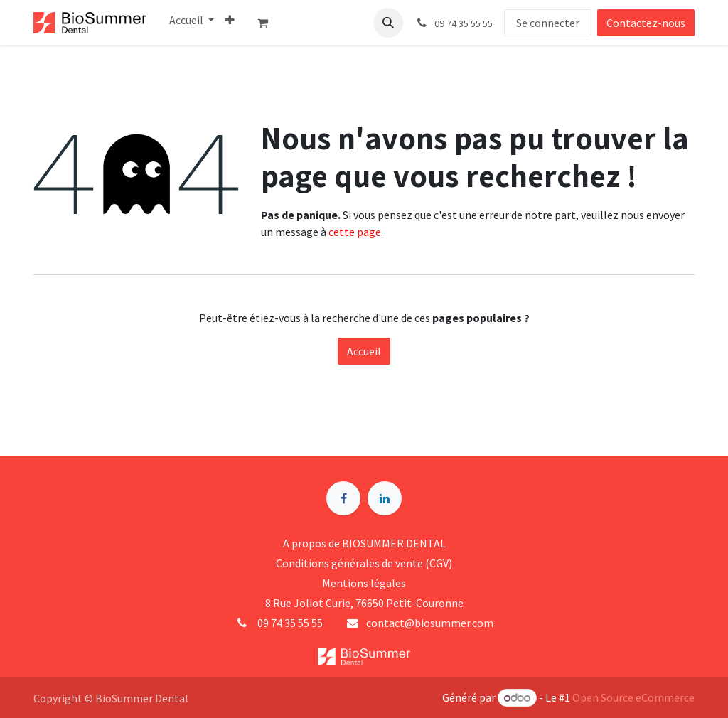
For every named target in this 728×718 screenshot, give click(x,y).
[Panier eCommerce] (269, 23)
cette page (355, 232)
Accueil (364, 351)
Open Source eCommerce (633, 697)
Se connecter (548, 23)
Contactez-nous (646, 23)
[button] (388, 23)
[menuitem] (192, 20)
